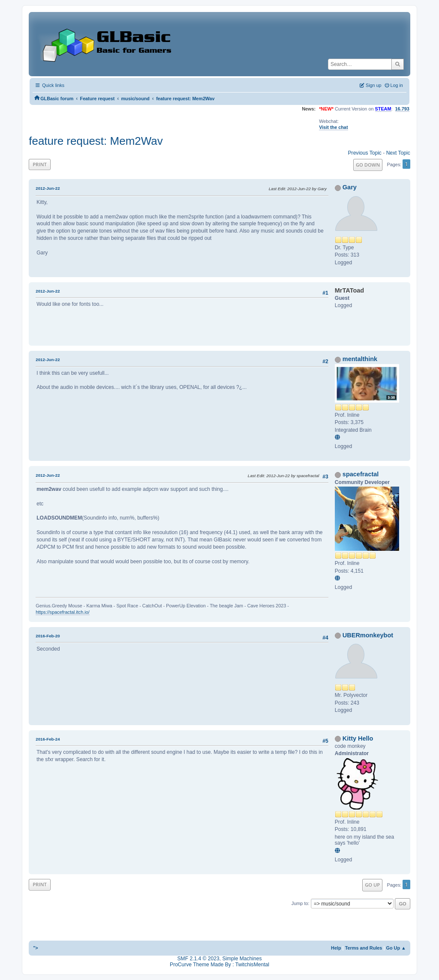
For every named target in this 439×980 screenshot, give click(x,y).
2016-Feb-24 (48, 739)
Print (40, 164)
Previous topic (365, 153)
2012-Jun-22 (48, 188)
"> (36, 948)
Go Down (368, 165)
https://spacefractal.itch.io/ (63, 612)
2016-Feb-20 (48, 636)
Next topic (398, 153)
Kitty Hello (358, 738)
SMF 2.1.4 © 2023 (198, 959)
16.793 (402, 109)
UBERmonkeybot (368, 635)
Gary (350, 187)
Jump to (300, 903)
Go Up (372, 885)
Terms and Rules (364, 948)
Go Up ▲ (396, 948)
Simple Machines (242, 959)
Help (336, 948)
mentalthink (360, 359)
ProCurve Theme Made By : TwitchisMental (219, 965)
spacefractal (361, 474)
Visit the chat (333, 127)
